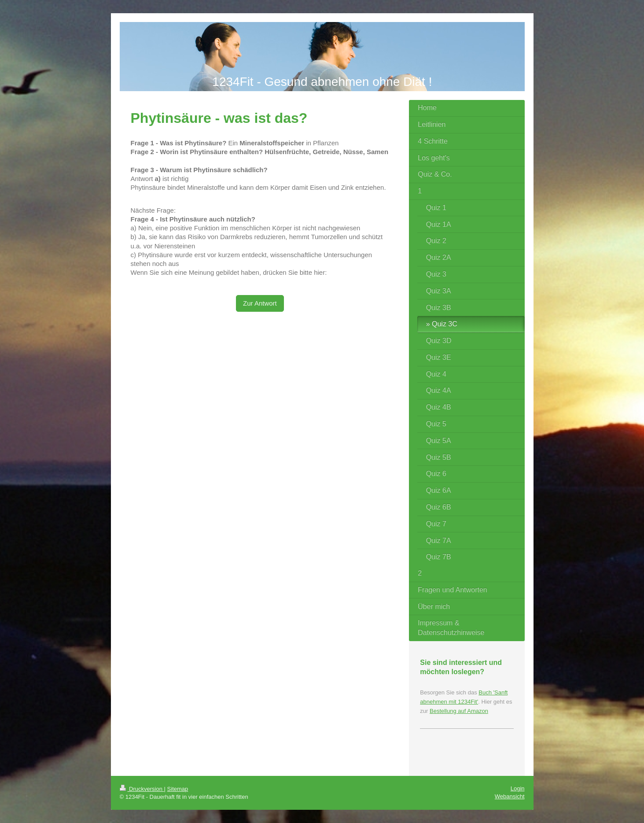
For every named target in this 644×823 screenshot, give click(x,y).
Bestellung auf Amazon (459, 711)
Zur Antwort (260, 303)
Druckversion (142, 789)
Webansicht (510, 796)
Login (518, 788)
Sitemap (178, 789)
